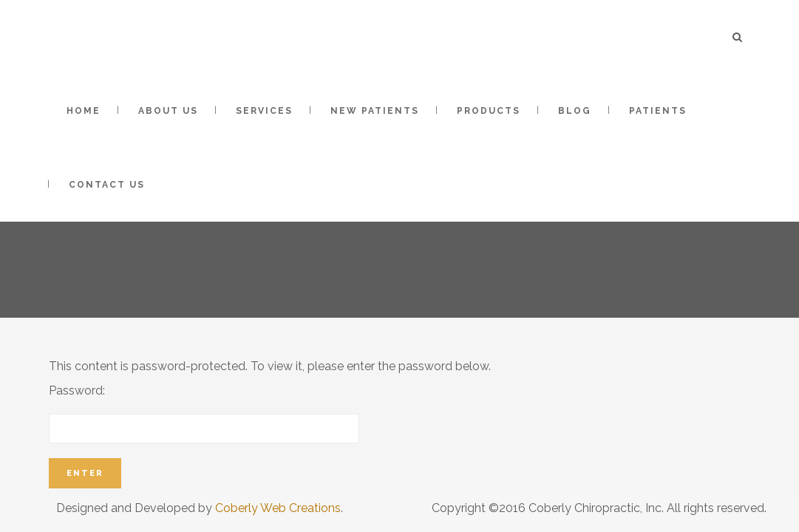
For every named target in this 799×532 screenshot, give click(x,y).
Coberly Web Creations (278, 508)
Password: (204, 413)
